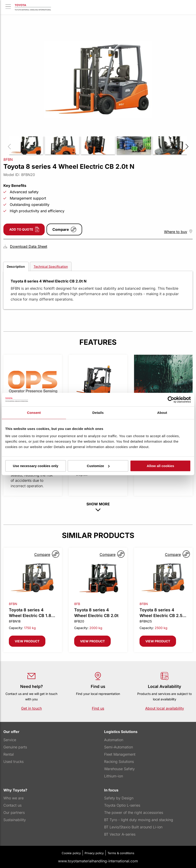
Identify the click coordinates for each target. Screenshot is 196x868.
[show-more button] (98, 510)
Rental (9, 754)
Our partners (14, 813)
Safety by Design (119, 798)
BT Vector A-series (120, 834)
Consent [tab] (34, 413)
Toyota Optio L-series (122, 805)
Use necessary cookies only (36, 466)
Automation (114, 740)
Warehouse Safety (119, 769)
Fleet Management (120, 754)
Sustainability (15, 820)
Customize (98, 466)
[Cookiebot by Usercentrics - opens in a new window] (171, 400)
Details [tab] (98, 413)
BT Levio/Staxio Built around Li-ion (133, 827)
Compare (61, 229)
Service (10, 740)
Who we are (13, 798)
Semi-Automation (119, 747)
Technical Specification (51, 266)
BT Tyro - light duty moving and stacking (139, 820)
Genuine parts (15, 747)
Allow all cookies (160, 466)
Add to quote (21, 229)
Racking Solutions (119, 762)
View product (27, 641)
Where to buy (176, 232)
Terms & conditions (121, 853)
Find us (98, 708)
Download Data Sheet (29, 246)
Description (16, 266)
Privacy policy (94, 853)
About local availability (165, 708)
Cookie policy (71, 853)
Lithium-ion (114, 776)
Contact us (12, 805)
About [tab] (162, 413)
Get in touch (31, 708)
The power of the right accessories (134, 813)
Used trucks (13, 762)
